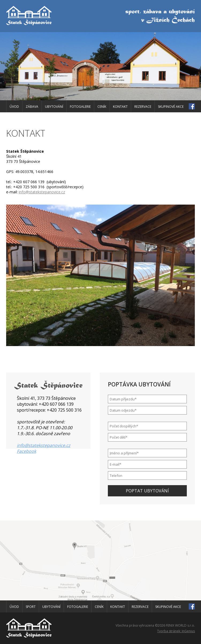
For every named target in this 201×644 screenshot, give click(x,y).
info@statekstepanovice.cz (42, 192)
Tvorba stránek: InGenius (176, 631)
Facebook (26, 451)
